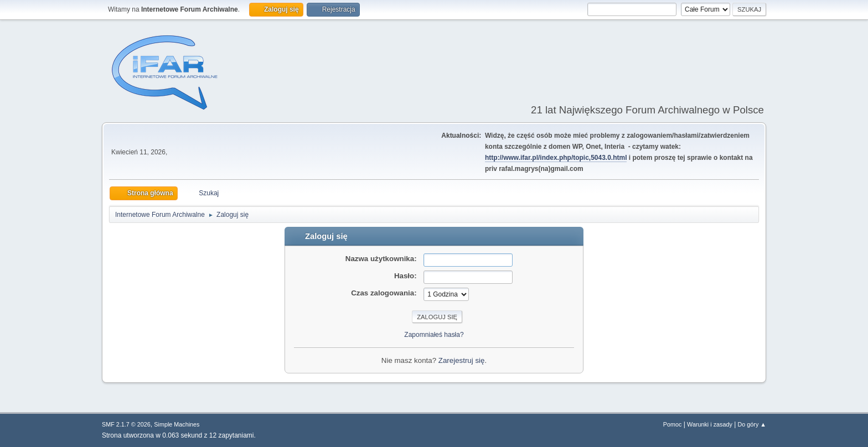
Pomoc (673, 424)
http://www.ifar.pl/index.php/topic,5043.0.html (556, 158)
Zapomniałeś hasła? (434, 335)
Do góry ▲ (752, 424)
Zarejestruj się (462, 360)
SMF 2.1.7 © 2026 (126, 424)
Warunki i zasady (710, 424)
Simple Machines (177, 424)
